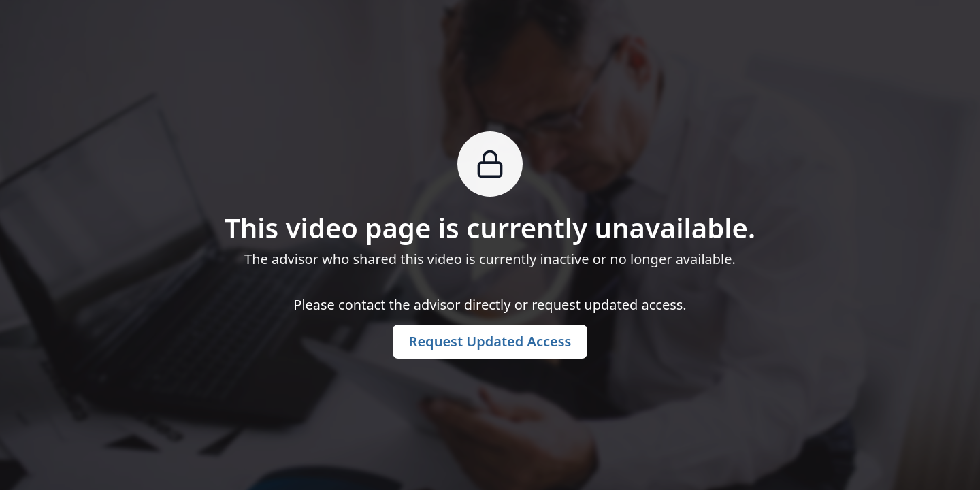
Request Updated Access (490, 341)
